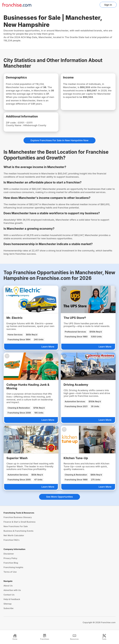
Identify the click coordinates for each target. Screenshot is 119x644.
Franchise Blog (11, 563)
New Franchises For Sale (16, 526)
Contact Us (9, 595)
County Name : (15, 125)
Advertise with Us (12, 590)
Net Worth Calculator (14, 535)
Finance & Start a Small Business (20, 522)
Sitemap (8, 604)
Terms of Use (10, 572)
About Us (8, 586)
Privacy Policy (10, 558)
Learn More (48, 347)
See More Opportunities (60, 497)
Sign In (108, 5)
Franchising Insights (13, 567)
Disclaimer (9, 554)
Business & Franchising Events (19, 531)
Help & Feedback (12, 599)
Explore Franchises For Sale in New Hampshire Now (60, 140)
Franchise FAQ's (12, 540)
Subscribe (9, 608)
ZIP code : (12, 123)
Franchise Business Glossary (18, 517)
